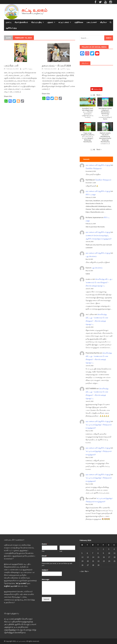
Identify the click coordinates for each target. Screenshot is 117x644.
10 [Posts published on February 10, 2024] (109, 553)
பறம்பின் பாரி (11, 66)
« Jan (82, 571)
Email (45, 556)
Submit (47, 599)
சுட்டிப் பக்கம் (64, 22)
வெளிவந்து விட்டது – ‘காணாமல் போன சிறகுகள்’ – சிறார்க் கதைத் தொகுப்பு (99, 282)
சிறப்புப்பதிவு (36, 22)
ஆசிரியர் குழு (11, 28)
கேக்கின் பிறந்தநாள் (94, 168)
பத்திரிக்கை (79, 22)
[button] (99, 95)
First (43, 551)
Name (45, 544)
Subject (46, 570)
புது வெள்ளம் (91, 256)
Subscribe (96, 89)
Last (61, 551)
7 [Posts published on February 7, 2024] (93, 553)
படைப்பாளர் (92, 22)
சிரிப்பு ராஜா (91, 194)
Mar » (87, 571)
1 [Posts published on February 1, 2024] (98, 549)
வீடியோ (103, 22)
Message (46, 579)
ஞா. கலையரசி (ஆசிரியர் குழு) (98, 165)
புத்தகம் (50, 22)
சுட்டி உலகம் (34, 10)
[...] (20, 92)
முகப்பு (8, 22)
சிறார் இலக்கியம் (21, 22)
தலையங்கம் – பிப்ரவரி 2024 (56, 66)
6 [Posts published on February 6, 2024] (87, 553)
